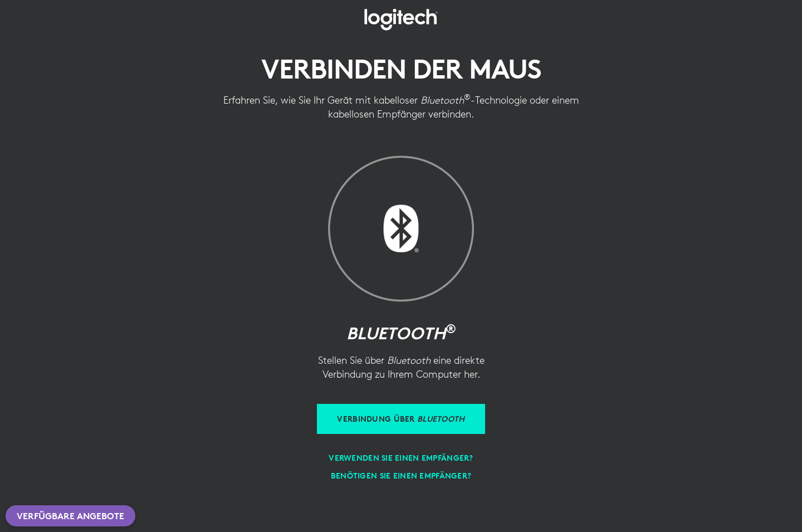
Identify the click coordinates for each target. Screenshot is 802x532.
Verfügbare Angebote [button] (70, 516)
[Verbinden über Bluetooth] (401, 419)
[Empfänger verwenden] (401, 458)
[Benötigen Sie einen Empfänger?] (401, 476)
